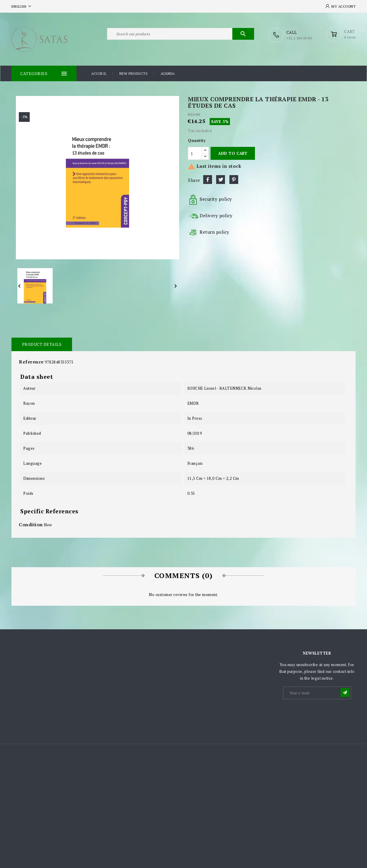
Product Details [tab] (42, 344)
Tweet (221, 179)
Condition (31, 524)
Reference (31, 361)
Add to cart (233, 153)
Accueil (99, 73)
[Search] (181, 35)
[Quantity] (195, 153)
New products (134, 73)
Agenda (168, 73)
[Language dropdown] (22, 6)
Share (208, 179)
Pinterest (234, 179)
